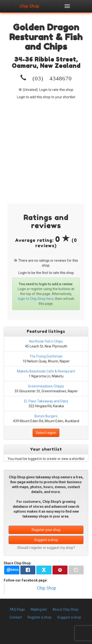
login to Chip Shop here (36, 299)
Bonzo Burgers (46, 416)
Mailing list (39, 609)
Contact (16, 617)
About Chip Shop (66, 609)
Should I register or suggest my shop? (46, 548)
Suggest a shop (46, 540)
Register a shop (39, 617)
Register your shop (46, 530)
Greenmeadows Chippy (46, 386)
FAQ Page (17, 609)
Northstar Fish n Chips (46, 341)
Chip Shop (29, 5)
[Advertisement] (46, 148)
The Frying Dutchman (46, 356)
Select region (46, 433)
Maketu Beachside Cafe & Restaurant (46, 371)
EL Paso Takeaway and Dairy (46, 401)
